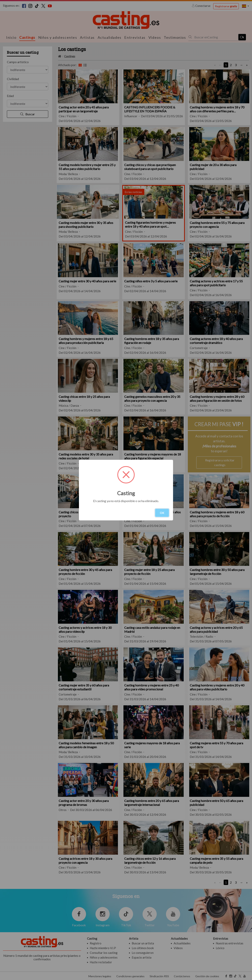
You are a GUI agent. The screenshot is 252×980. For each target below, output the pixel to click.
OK (162, 513)
